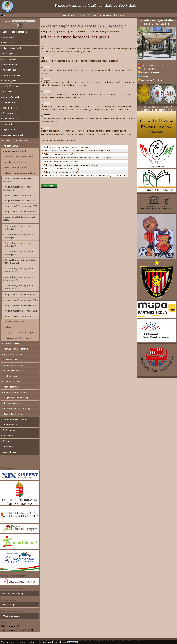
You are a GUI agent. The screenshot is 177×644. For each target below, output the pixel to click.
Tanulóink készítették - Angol (18, 338)
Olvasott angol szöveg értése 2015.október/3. (18, 279)
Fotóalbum (8, 92)
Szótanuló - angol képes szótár (19, 157)
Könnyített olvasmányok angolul (19, 333)
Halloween (9, 327)
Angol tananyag (12, 146)
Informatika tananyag (13, 354)
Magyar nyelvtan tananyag (16, 398)
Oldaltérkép (8, 447)
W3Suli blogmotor (11, 605)
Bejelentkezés (9, 452)
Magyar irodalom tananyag (16, 392)
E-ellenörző (67, 15)
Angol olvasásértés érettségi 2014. (21, 295)
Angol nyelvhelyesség (14, 322)
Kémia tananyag (11, 387)
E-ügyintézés (83, 15)
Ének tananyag (11, 376)
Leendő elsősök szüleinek (15, 32)
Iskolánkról (7, 43)
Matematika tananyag (14, 365)
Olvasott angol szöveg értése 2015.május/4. (18, 253)
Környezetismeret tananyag (17, 349)
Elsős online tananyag (13, 594)
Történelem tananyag (14, 414)
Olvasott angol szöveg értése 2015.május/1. (18, 228)
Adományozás (9, 70)
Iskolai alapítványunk (12, 48)
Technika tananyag (12, 403)
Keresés (8, 21)
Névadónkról (8, 37)
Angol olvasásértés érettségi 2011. (21, 311)
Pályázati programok (12, 75)
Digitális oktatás (10, 130)
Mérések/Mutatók (11, 97)
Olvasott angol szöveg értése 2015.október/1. (19, 262)
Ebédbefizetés (10, 103)
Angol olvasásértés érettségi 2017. (21, 206)
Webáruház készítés (12, 616)
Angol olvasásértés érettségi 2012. (21, 306)
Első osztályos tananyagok (16, 140)
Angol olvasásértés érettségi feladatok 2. (18, 188)
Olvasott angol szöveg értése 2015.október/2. (18, 270)
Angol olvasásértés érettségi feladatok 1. (18, 180)
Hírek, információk (11, 119)
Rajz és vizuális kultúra (14, 371)
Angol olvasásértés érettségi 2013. (21, 300)
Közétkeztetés (10, 108)
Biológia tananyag (12, 344)
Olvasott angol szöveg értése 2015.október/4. (18, 287)
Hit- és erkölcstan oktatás (15, 419)
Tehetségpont (9, 113)
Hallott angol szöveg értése (17, 168)
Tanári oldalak (9, 430)
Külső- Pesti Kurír (11, 86)
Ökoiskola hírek (10, 425)
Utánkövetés (9, 436)
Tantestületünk (10, 59)
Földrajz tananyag (12, 381)
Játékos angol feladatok (15, 151)
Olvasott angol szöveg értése (20, 173)
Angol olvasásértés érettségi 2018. (21, 201)
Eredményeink (9, 81)
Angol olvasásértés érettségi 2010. (21, 316)
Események (8, 54)
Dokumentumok (10, 65)
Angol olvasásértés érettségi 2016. (21, 212)
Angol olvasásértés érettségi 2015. (19, 219)
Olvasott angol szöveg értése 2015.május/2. (18, 236)
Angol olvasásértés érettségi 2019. (21, 195)
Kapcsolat (120, 15)
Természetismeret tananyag (17, 409)
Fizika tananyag (11, 360)
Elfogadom (73, 642)
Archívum (7, 441)
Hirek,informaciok (102, 15)
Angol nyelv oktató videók (17, 162)
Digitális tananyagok (13, 135)
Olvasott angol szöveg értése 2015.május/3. (18, 245)
